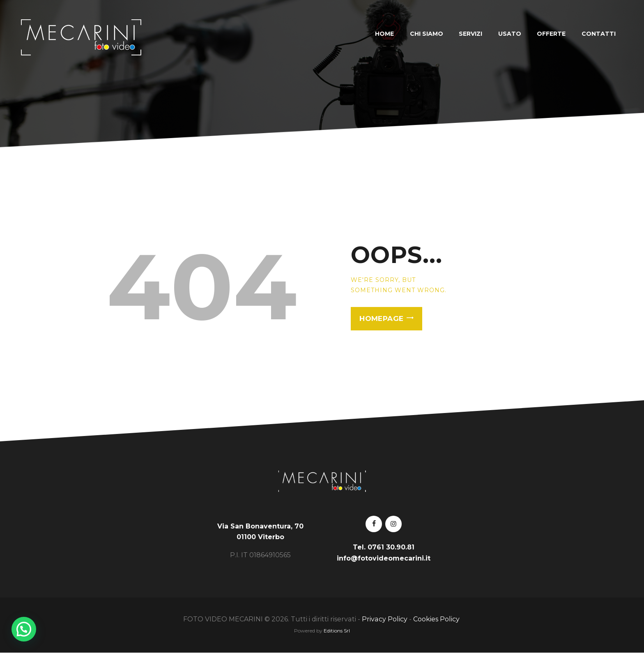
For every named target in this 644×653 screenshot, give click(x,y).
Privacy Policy (385, 619)
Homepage (381, 318)
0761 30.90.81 (391, 547)
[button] (24, 629)
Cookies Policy (437, 619)
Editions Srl (337, 631)
